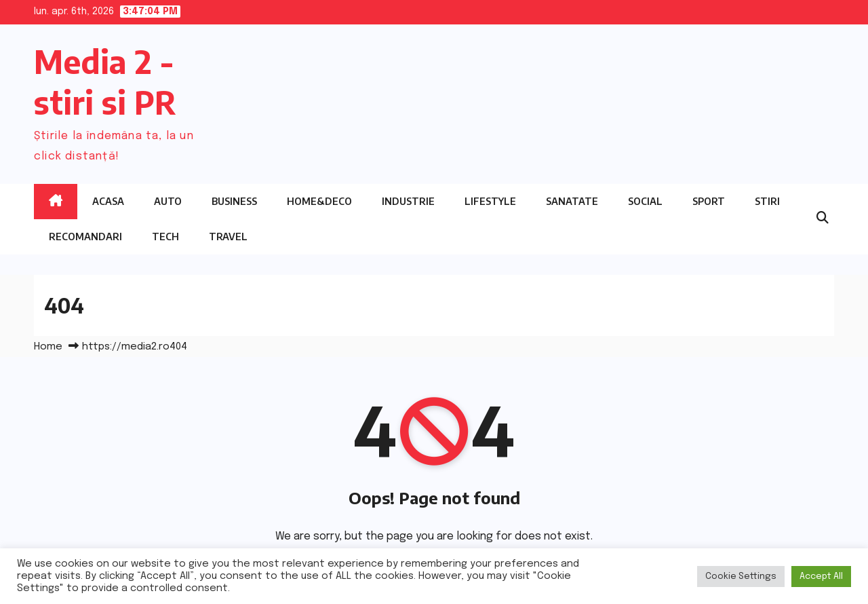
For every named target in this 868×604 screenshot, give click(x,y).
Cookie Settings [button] (741, 577)
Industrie (408, 201)
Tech (165, 237)
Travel (228, 237)
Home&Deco (319, 201)
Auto (168, 201)
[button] (823, 219)
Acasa (108, 201)
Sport (709, 201)
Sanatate (572, 201)
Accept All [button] (821, 577)
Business (234, 201)
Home (48, 347)
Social (645, 201)
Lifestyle (490, 201)
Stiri (767, 201)
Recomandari (85, 237)
